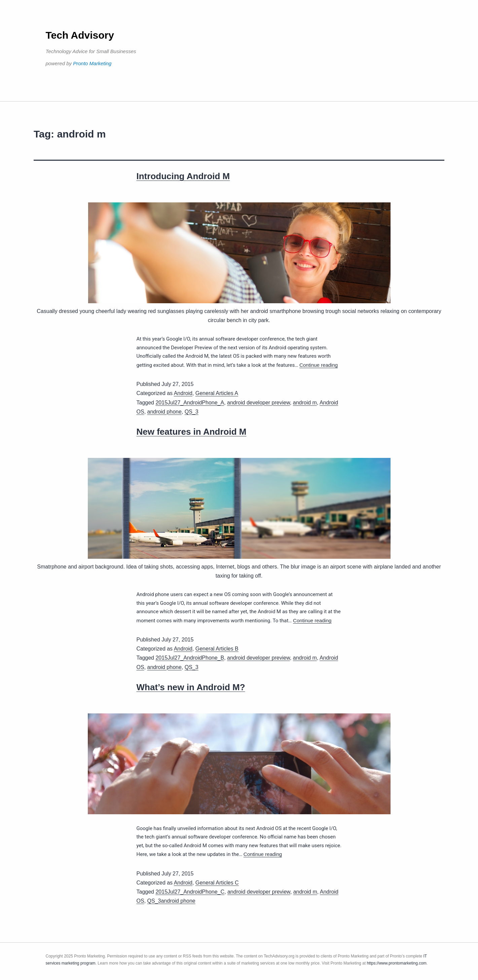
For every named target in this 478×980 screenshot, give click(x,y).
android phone (164, 412)
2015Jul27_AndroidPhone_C (190, 892)
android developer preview (259, 403)
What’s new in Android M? (191, 687)
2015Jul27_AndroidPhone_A (190, 403)
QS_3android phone (171, 901)
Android (183, 393)
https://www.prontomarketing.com (396, 963)
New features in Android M (192, 432)
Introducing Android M (183, 176)
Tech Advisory (80, 35)
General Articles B (217, 649)
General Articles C (217, 883)
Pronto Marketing (92, 63)
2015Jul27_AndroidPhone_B (190, 658)
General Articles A (217, 393)
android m (305, 403)
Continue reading (319, 365)
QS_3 (192, 412)
